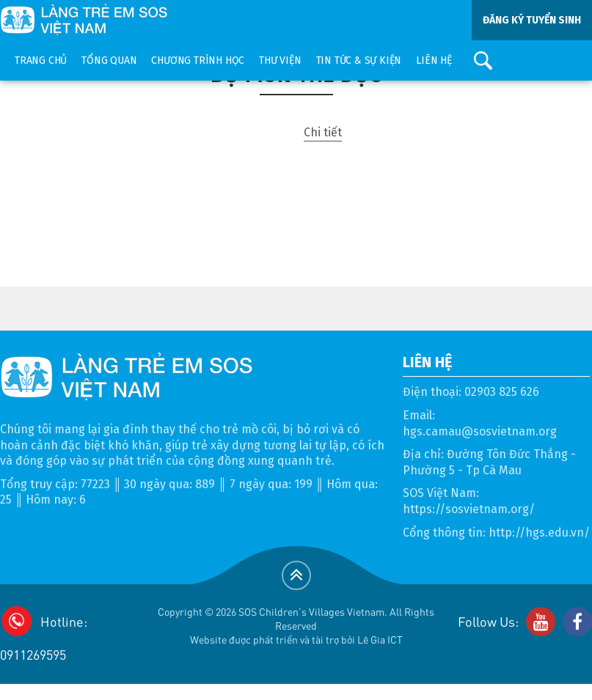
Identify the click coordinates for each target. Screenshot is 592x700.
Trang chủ (41, 60)
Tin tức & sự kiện (359, 60)
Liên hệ (434, 60)
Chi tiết (323, 132)
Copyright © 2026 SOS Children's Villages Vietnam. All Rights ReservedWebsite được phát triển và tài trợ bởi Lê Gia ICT (296, 625)
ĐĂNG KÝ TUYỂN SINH (532, 20)
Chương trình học (198, 60)
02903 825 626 (502, 392)
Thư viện (280, 60)
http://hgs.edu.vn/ (539, 533)
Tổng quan (109, 60)
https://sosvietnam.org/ (469, 509)
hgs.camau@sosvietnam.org (480, 431)
